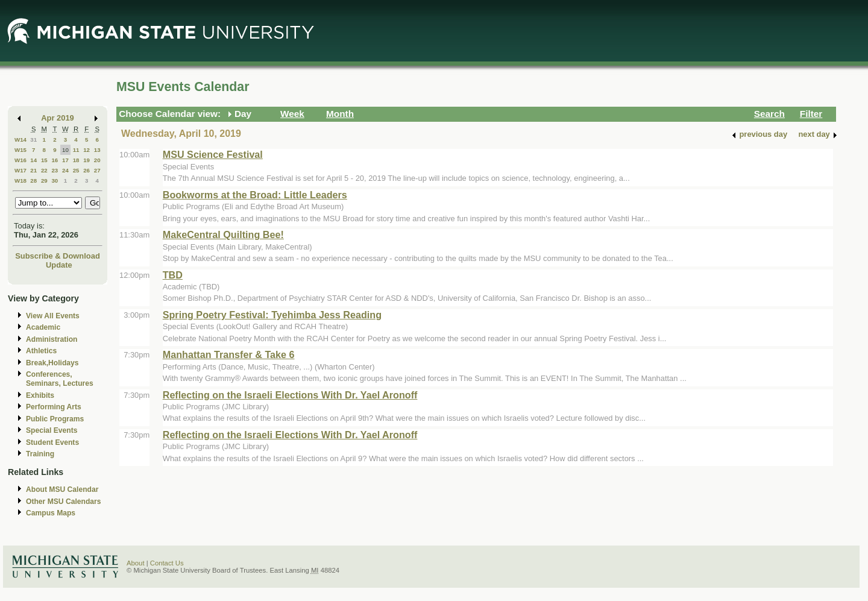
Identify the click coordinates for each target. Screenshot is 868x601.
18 (76, 160)
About (136, 563)
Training (40, 454)
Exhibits (40, 395)
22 (44, 170)
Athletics (41, 351)
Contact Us (167, 563)
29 (44, 181)
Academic (43, 327)
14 (33, 160)
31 (33, 140)
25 (76, 170)
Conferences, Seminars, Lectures (60, 379)
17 (65, 160)
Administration (52, 339)
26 (86, 170)
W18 (20, 181)
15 (44, 160)
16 (55, 160)
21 (33, 170)
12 (86, 150)
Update (59, 265)
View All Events (53, 316)
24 (65, 170)
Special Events (52, 430)
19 (86, 160)
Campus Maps (51, 513)
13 (97, 150)
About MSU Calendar (62, 489)
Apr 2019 (58, 118)
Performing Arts (54, 407)
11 (76, 150)
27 (97, 170)
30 (55, 181)
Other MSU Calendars (64, 502)
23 (55, 170)
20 (97, 160)
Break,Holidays (52, 363)
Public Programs (55, 419)
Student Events (52, 442)
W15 (20, 150)
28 (33, 181)
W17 (20, 170)
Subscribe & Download (58, 256)
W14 (20, 140)
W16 (20, 160)
